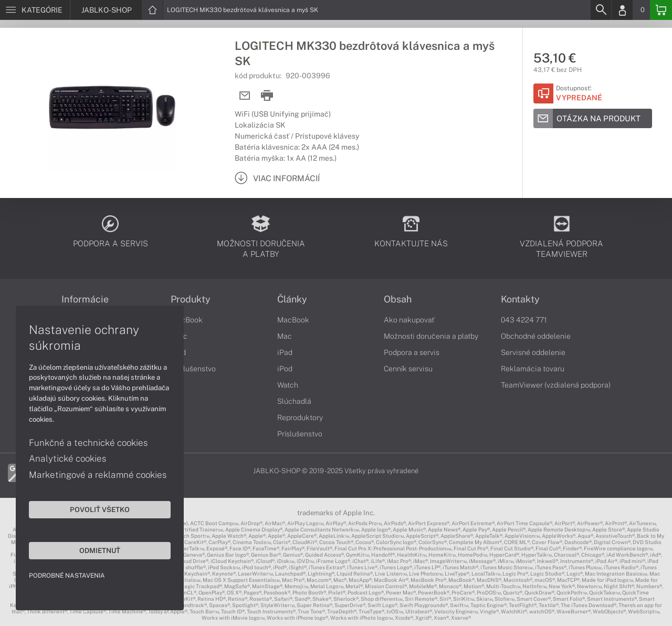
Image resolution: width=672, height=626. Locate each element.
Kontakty (520, 299)
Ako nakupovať (409, 320)
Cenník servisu (408, 369)
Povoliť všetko (100, 509)
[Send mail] (245, 96)
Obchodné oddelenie (536, 336)
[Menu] (35, 10)
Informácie (85, 299)
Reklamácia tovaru (533, 369)
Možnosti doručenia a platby (431, 336)
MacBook (187, 320)
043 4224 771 (524, 320)
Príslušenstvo (193, 369)
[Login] (622, 10)
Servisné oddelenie (533, 352)
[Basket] (661, 10)
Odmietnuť (100, 550)
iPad (285, 352)
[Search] (601, 10)
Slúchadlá (294, 401)
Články (292, 299)
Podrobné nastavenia (67, 576)
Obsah (398, 299)
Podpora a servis (412, 352)
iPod (285, 369)
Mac (285, 336)
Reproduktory (300, 418)
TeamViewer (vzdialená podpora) (556, 385)
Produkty (191, 299)
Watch (288, 385)
